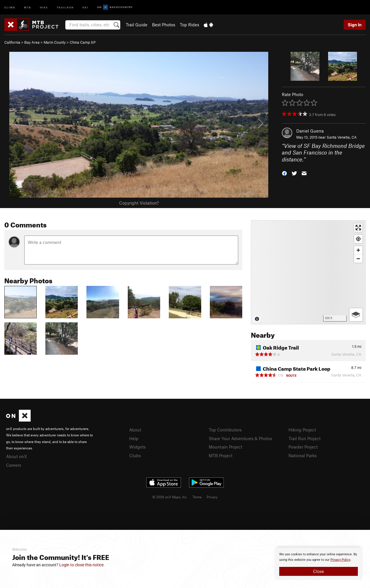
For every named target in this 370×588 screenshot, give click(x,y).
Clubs (135, 455)
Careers (14, 465)
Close (319, 571)
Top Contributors (225, 430)
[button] (284, 173)
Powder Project (303, 447)
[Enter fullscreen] (358, 228)
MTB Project (221, 455)
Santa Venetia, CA (342, 137)
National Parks (303, 455)
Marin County (55, 42)
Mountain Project (225, 447)
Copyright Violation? (139, 203)
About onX (16, 456)
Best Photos (164, 25)
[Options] (356, 315)
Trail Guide (137, 25)
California (12, 42)
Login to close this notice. (82, 565)
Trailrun (65, 7)
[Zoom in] (358, 250)
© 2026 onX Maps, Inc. (170, 497)
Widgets (137, 447)
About (135, 430)
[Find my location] (358, 239)
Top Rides (189, 25)
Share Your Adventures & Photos (240, 438)
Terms (197, 497)
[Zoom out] (358, 259)
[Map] (308, 272)
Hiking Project (302, 430)
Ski (85, 7)
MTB (28, 7)
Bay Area (32, 42)
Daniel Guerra (310, 131)
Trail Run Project (305, 438)
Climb (10, 7)
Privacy (212, 497)
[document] (319, 564)
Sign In (355, 25)
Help (134, 438)
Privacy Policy (340, 560)
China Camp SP (83, 42)
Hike (44, 7)
